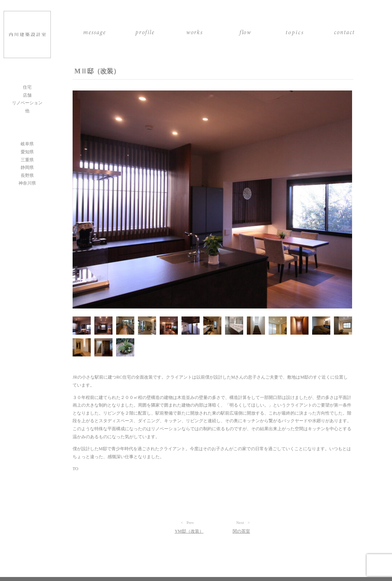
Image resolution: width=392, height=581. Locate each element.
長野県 (27, 175)
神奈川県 (27, 183)
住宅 (27, 87)
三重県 (27, 160)
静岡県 (27, 168)
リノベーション (27, 103)
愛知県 (27, 152)
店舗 (27, 95)
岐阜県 (27, 144)
